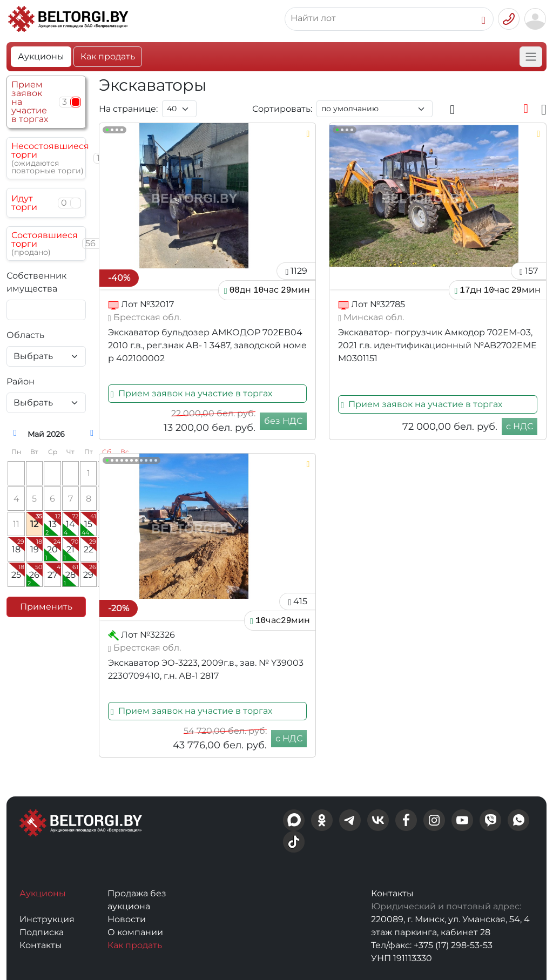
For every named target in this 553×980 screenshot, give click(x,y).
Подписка (42, 932)
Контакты (41, 945)
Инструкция (47, 919)
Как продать (108, 56)
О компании (135, 932)
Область (25, 335)
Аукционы (41, 56)
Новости (127, 919)
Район (21, 381)
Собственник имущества (36, 282)
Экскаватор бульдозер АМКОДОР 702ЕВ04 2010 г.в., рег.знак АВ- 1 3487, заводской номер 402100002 (207, 345)
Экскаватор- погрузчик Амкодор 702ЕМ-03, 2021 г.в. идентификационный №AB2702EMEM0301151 (437, 345)
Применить (46, 607)
